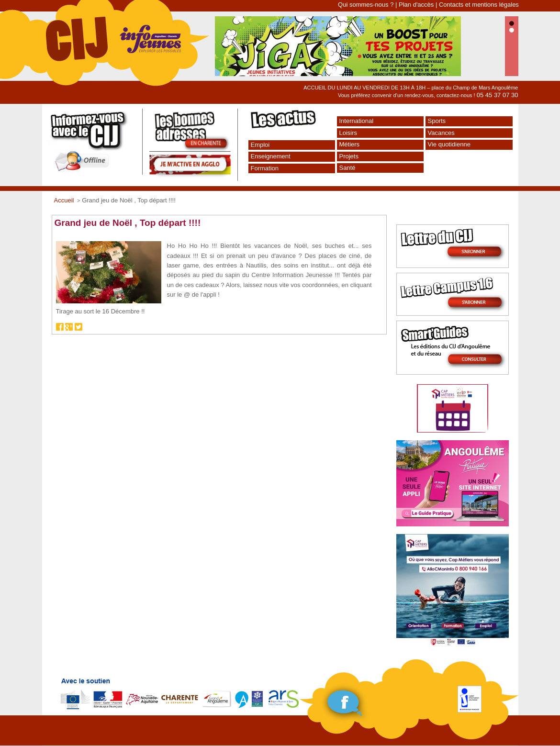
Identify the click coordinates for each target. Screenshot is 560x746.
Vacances (441, 133)
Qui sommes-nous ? (366, 5)
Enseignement (271, 156)
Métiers (350, 144)
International (357, 121)
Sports (437, 121)
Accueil (64, 200)
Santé (347, 168)
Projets (349, 156)
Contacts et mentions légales (479, 5)
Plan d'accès (416, 5)
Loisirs (348, 133)
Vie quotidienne (449, 144)
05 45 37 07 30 (498, 95)
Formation (265, 168)
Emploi (260, 145)
